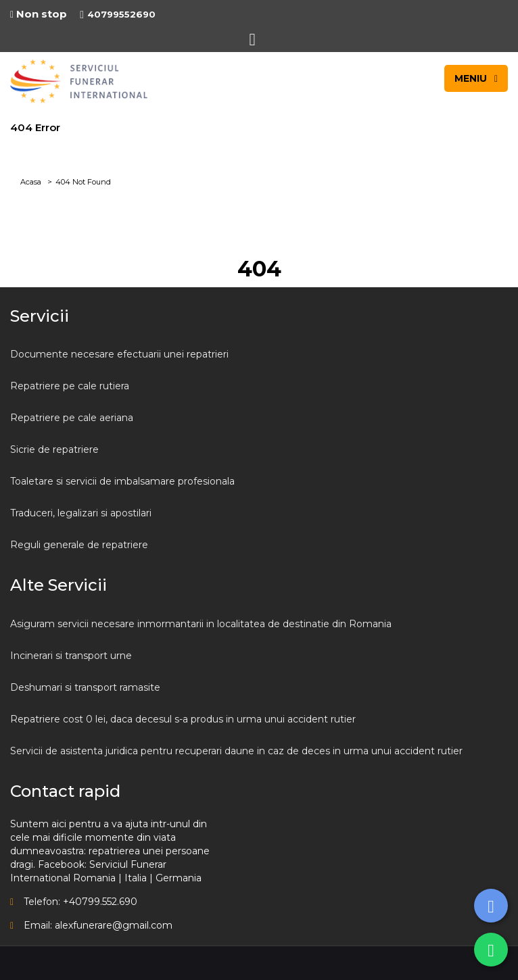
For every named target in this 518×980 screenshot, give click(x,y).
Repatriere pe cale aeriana (72, 418)
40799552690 (118, 14)
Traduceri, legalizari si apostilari (81, 513)
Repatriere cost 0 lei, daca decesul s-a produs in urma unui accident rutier (183, 719)
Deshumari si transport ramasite (85, 687)
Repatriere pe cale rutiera (70, 386)
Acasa (31, 182)
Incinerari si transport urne (71, 656)
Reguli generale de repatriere (79, 545)
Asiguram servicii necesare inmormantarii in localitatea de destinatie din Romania (201, 624)
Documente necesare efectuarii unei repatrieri (119, 354)
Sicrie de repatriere (54, 449)
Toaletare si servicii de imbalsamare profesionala (122, 481)
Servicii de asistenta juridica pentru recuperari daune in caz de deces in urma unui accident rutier (236, 751)
